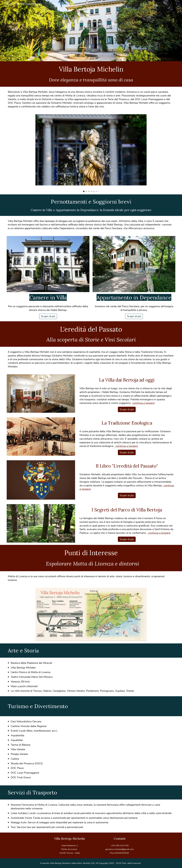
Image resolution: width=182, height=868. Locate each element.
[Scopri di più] (48, 316)
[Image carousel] (91, 153)
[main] (91, 69)
